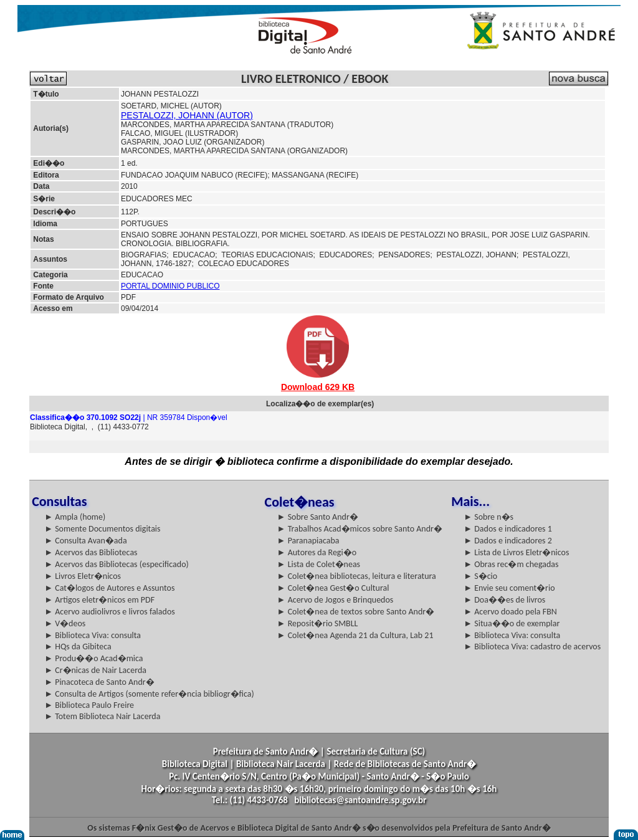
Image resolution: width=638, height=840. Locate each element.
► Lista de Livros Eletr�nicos (516, 552)
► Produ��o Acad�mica (93, 658)
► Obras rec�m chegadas (511, 564)
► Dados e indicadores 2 (508, 541)
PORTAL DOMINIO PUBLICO (170, 286)
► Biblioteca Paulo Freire (89, 705)
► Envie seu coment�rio (509, 588)
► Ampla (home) (75, 517)
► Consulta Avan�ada (85, 541)
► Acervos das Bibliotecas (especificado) (117, 564)
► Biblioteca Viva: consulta (93, 635)
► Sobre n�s (488, 517)
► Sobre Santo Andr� (318, 517)
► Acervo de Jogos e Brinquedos (336, 600)
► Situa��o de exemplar (512, 623)
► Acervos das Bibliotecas (91, 552)
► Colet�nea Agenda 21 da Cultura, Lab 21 (355, 635)
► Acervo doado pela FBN (510, 612)
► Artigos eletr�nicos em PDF (99, 600)
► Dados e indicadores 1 (508, 529)
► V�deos (65, 623)
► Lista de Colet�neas (319, 564)
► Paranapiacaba (308, 541)
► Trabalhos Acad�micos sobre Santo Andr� (360, 529)
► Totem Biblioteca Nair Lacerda (102, 716)
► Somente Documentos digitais (102, 529)
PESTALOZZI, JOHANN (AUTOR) (187, 115)
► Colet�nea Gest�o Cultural (333, 588)
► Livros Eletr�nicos (83, 576)
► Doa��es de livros (504, 600)
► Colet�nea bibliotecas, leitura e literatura (357, 576)
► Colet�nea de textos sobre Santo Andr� (356, 612)
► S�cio (480, 576)
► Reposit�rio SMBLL (318, 623)
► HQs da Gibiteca (78, 647)
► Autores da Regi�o (317, 552)
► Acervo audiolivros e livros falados (110, 612)
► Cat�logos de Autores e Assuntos (109, 588)
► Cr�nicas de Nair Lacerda (95, 670)
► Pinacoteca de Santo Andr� (99, 682)
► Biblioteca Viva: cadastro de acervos (532, 647)
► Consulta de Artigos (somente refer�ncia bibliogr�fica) (149, 694)
